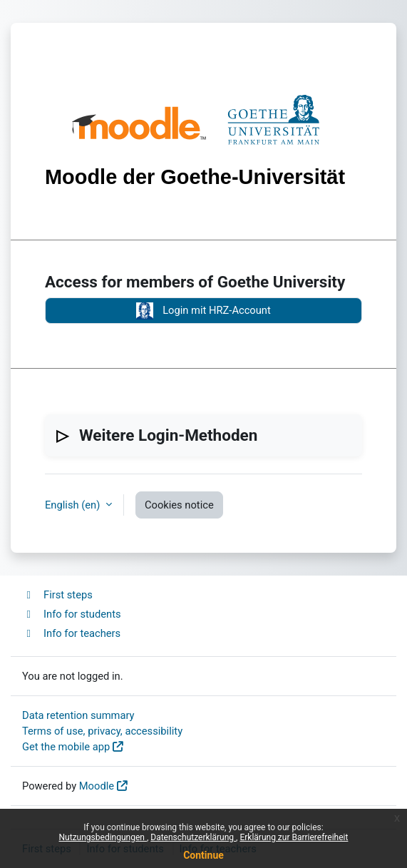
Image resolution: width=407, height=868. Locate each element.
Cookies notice (179, 505)
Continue (203, 855)
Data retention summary (78, 715)
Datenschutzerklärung (193, 837)
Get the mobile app (66, 747)
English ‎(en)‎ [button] (74, 505)
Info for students (72, 614)
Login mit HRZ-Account (203, 311)
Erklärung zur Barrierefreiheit (294, 837)
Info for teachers (71, 633)
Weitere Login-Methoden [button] (168, 435)
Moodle (97, 786)
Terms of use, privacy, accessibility (102, 731)
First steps (57, 595)
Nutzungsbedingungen (103, 837)
